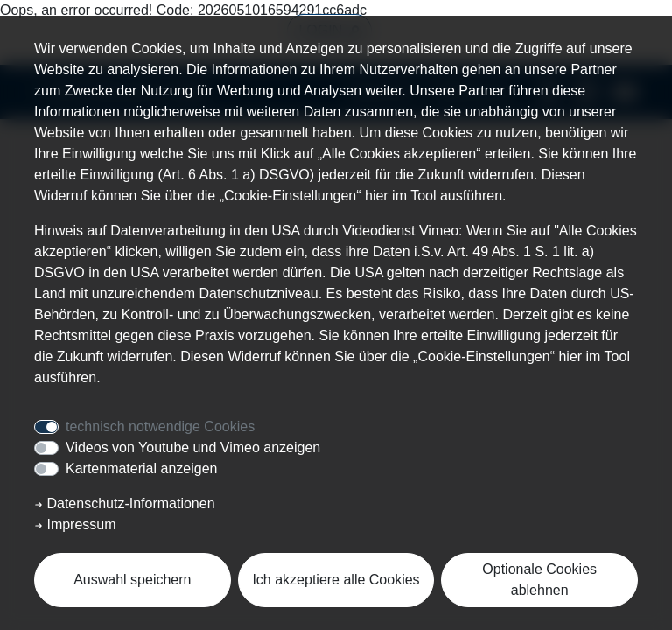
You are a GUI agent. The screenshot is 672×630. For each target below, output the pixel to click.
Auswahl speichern (132, 580)
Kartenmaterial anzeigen (141, 469)
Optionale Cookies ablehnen (539, 580)
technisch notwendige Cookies (160, 427)
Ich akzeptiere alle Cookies (336, 580)
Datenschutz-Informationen (125, 504)
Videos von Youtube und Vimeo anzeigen (193, 448)
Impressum (75, 525)
